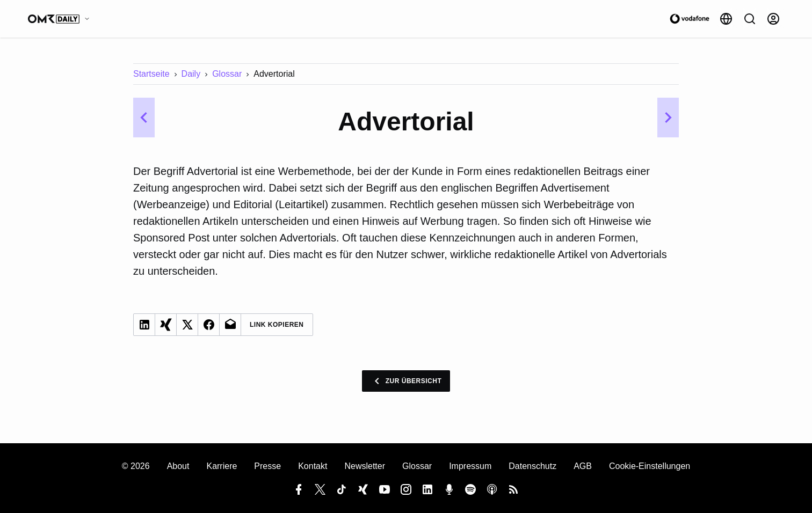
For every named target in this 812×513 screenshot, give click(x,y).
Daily (191, 74)
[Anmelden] (773, 19)
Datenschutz (532, 466)
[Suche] (750, 19)
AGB (583, 466)
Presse (267, 466)
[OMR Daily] (61, 19)
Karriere (222, 466)
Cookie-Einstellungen (650, 466)
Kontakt (313, 466)
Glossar (227, 74)
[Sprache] (726, 19)
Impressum (470, 466)
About (178, 466)
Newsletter (365, 466)
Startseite (151, 74)
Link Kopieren (277, 325)
